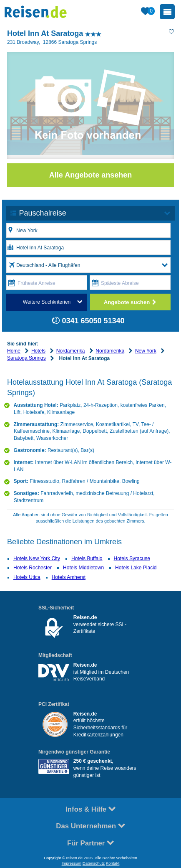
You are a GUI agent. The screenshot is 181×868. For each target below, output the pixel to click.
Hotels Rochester (33, 568)
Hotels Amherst (69, 577)
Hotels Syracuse (132, 558)
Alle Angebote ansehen (90, 175)
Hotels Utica (27, 577)
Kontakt (113, 863)
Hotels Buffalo (87, 558)
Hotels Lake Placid (136, 568)
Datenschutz (94, 863)
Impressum (72, 863)
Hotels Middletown (83, 568)
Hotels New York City (37, 558)
